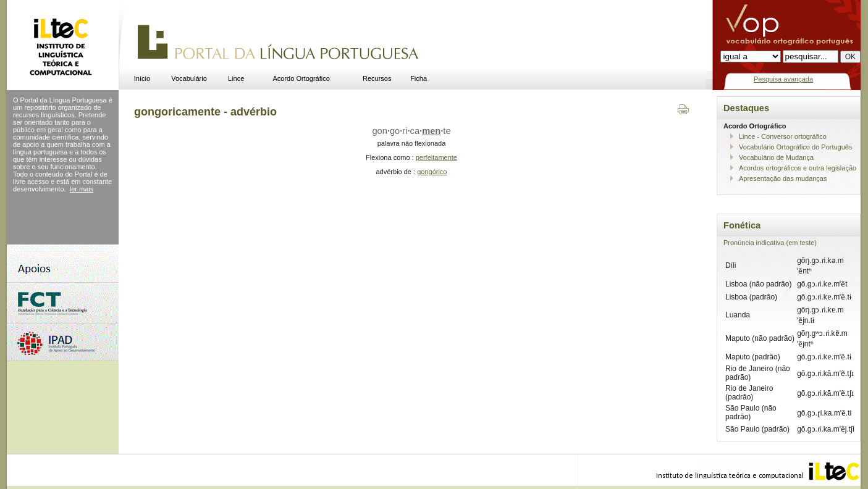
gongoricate (411, 131)
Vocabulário (189, 78)
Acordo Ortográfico (301, 78)
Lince (236, 78)
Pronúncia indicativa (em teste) (770, 243)
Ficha (419, 78)
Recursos (377, 78)
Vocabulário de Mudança (776, 157)
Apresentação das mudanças (783, 178)
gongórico (432, 172)
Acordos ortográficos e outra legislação (798, 168)
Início (142, 78)
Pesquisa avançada (783, 79)
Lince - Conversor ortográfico (783, 136)
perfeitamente (436, 157)
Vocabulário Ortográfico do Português (795, 147)
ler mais (82, 189)
